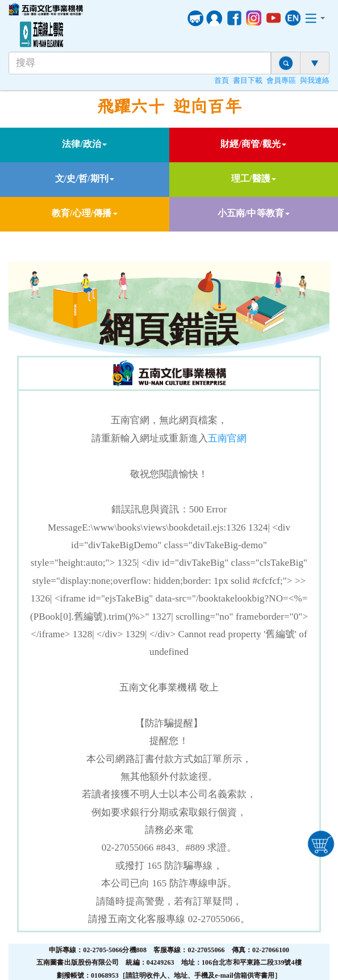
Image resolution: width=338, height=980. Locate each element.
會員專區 (281, 81)
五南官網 (227, 438)
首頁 (222, 81)
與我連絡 (315, 81)
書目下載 (248, 81)
